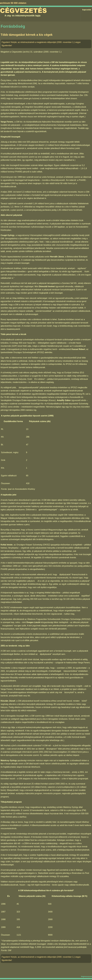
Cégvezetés (23, 11)
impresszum (86, 976)
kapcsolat (87, 10)
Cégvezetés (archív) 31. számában (27, 52)
